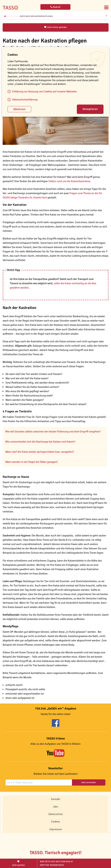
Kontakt (56, 799)
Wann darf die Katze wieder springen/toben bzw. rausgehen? (40, 452)
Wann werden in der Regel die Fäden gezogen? (32, 462)
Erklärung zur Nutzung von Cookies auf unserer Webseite (44, 91)
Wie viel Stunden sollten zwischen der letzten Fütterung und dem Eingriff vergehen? (53, 431)
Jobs (55, 807)
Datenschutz (56, 814)
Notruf (55, 7)
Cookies (55, 822)
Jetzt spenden (19, 863)
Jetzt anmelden (89, 782)
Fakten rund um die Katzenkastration (69, 181)
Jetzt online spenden (55, 27)
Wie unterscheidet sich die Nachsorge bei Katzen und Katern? (40, 442)
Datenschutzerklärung (25, 99)
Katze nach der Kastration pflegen (36, 16)
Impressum (56, 829)
